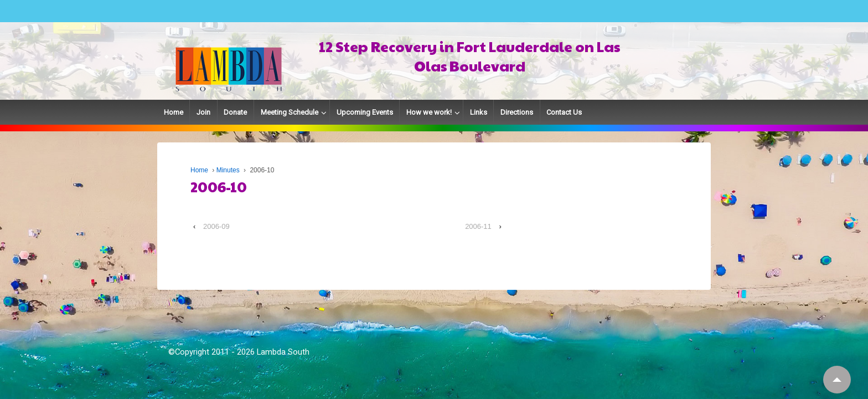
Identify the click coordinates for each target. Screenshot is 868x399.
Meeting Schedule (290, 112)
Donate (235, 112)
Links (479, 112)
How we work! (429, 112)
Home (174, 112)
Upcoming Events (365, 112)
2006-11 (478, 226)
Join (203, 112)
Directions (517, 112)
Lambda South (283, 352)
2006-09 (216, 226)
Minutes (228, 170)
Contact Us (564, 112)
